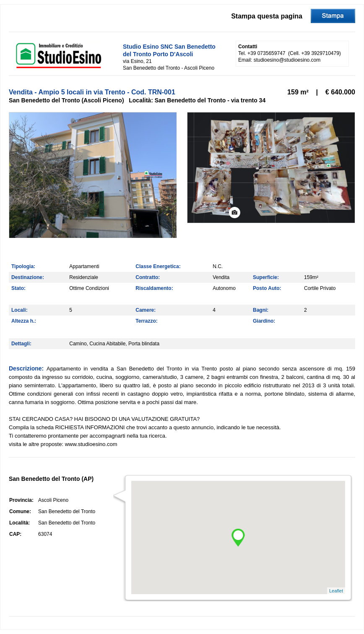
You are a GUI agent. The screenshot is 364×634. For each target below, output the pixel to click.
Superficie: (266, 277)
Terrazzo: (146, 321)
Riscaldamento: (154, 288)
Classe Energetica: (158, 266)
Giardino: (264, 321)
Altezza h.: (24, 321)
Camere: (146, 310)
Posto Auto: (267, 288)
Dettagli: (21, 344)
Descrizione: (28, 368)
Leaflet (336, 591)
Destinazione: (28, 277)
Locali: (19, 310)
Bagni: (261, 310)
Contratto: (148, 277)
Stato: (18, 288)
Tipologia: (23, 266)
